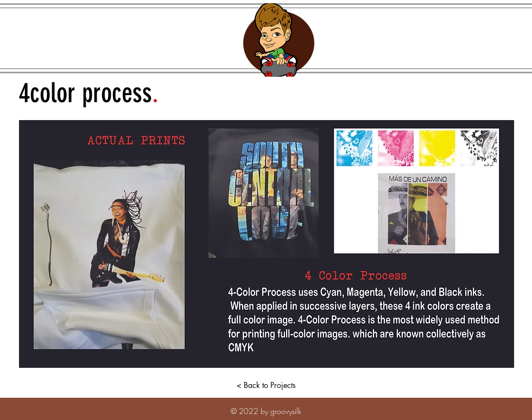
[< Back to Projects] (266, 385)
